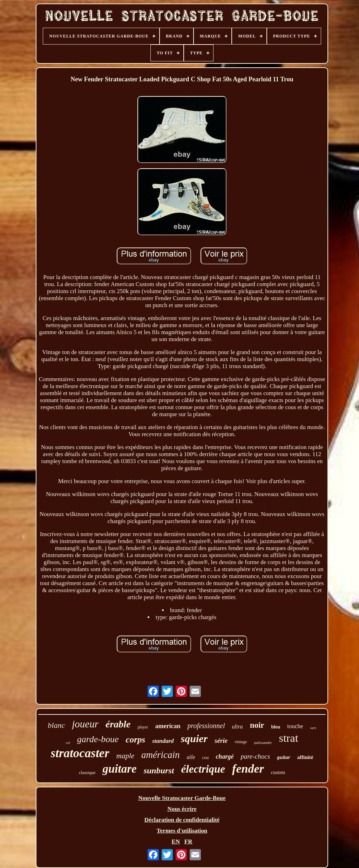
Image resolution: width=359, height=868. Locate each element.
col (68, 743)
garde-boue (98, 739)
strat (288, 738)
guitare (119, 769)
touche (295, 726)
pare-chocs (255, 756)
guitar (284, 757)
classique (87, 772)
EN (176, 842)
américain (160, 755)
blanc (56, 725)
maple (125, 756)
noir (257, 725)
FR (188, 842)
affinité (305, 757)
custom (278, 772)
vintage (241, 742)
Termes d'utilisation (182, 831)
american (168, 726)
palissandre (263, 742)
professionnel (206, 726)
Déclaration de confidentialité (182, 820)
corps (136, 740)
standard (163, 741)
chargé (225, 757)
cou (206, 757)
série (221, 741)
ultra (238, 727)
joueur (85, 724)
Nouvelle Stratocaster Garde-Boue (182, 798)
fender (248, 769)
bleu (276, 727)
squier (194, 738)
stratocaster (80, 753)
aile (191, 757)
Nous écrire (182, 809)
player (143, 727)
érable (118, 724)
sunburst (159, 771)
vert (313, 728)
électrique (203, 769)
